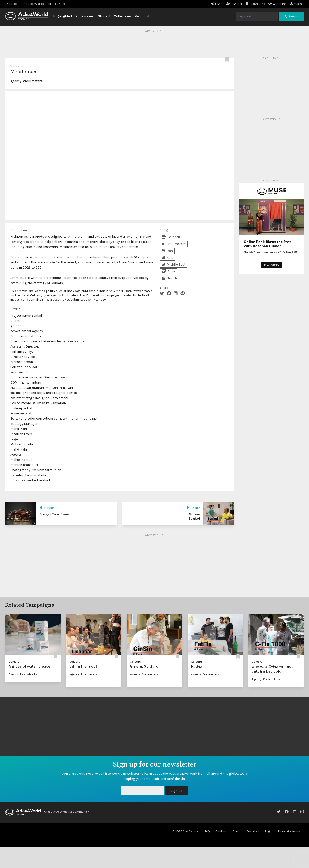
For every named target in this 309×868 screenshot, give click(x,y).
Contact (221, 831)
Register (234, 4)
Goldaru (17, 66)
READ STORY (272, 265)
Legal (269, 831)
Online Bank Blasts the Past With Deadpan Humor (267, 244)
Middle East (173, 264)
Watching (277, 4)
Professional (85, 16)
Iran (167, 251)
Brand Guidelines (290, 831)
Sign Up (176, 791)
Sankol (194, 518)
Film (168, 271)
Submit (297, 4)
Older (193, 508)
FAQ (207, 831)
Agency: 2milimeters (83, 674)
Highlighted (63, 16)
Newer (47, 508)
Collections (123, 16)
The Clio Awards (33, 4)
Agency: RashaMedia (23, 674)
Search (291, 16)
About (237, 831)
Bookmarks (255, 4)
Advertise (253, 831)
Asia (167, 258)
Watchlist (142, 16)
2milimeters (33, 81)
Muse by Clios (58, 4)
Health (169, 278)
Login (217, 4)
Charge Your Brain (54, 514)
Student (104, 16)
